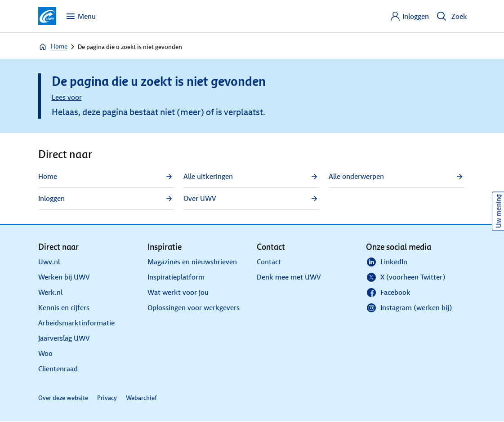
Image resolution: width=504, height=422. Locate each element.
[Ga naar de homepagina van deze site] (47, 16)
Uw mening (498, 211)
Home (53, 47)
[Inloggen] (409, 16)
